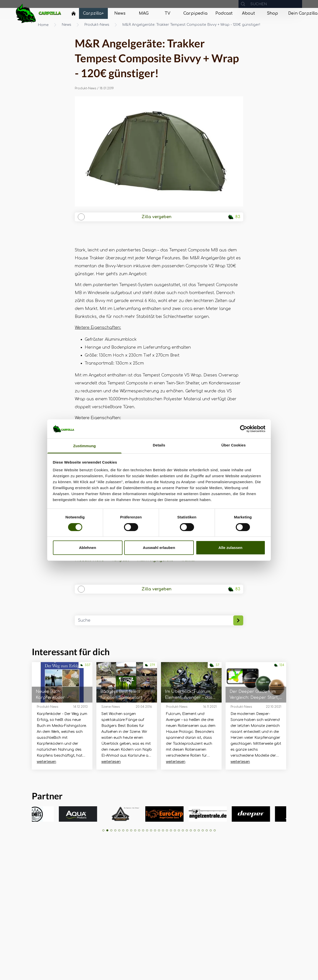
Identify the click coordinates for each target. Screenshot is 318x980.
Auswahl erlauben (159, 548)
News (66, 25)
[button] (103, 830)
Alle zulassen (230, 548)
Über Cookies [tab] (234, 445)
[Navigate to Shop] (272, 13)
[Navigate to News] (120, 13)
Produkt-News (97, 25)
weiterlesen (46, 762)
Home (43, 25)
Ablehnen (88, 548)
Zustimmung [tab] (85, 446)
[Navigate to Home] (74, 15)
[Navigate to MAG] (144, 13)
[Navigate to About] (248, 13)
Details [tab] (159, 445)
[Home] (74, 13)
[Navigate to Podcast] (224, 13)
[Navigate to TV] (167, 13)
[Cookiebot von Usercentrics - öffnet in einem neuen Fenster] (244, 429)
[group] (45, 814)
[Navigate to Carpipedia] (195, 13)
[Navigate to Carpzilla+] (93, 13)
